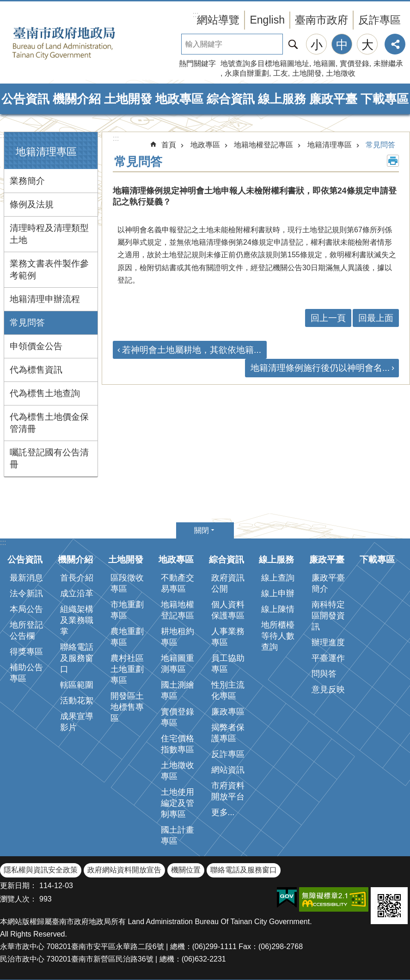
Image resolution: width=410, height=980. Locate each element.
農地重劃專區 (127, 637)
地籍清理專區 (46, 152)
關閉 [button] (202, 530)
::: (3, 136)
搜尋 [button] (293, 44)
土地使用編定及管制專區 (177, 803)
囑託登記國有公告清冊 (49, 458)
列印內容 (393, 161)
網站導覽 (218, 20)
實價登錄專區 (177, 717)
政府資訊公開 (228, 583)
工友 (281, 73)
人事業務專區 (228, 637)
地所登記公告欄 (26, 630)
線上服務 (282, 99)
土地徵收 (341, 73)
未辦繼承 (388, 64)
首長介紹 (77, 578)
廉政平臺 (333, 99)
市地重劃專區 (127, 610)
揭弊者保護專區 (228, 733)
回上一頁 (328, 318)
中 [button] (342, 45)
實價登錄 (355, 64)
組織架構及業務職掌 (77, 620)
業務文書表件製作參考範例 (49, 269)
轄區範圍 (77, 685)
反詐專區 (379, 20)
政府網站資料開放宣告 (124, 870)
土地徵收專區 (177, 771)
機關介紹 (77, 99)
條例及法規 (32, 204)
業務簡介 (27, 181)
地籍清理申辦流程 (45, 299)
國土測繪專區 (177, 690)
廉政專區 (228, 712)
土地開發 (307, 73)
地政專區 (179, 99)
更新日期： (18, 886)
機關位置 (186, 870)
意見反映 (328, 690)
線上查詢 (278, 578)
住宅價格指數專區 (177, 744)
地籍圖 (324, 64)
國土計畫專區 (177, 835)
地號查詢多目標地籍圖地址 (265, 64)
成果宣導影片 (77, 722)
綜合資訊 (231, 99)
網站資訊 (228, 770)
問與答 (324, 674)
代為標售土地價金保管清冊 (49, 423)
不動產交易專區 (177, 583)
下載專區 (385, 99)
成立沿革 (77, 593)
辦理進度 (328, 642)
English (267, 20)
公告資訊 (25, 99)
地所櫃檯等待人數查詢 (278, 636)
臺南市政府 (321, 20)
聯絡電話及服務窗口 (77, 658)
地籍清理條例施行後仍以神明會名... (320, 368)
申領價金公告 (36, 346)
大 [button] (367, 45)
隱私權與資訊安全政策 (41, 870)
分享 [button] (395, 44)
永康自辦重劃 (247, 73)
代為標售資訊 (36, 370)
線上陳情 (278, 609)
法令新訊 (26, 593)
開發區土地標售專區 (127, 707)
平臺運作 (328, 658)
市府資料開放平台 (228, 791)
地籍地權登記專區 (263, 145)
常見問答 (27, 323)
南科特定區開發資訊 (328, 616)
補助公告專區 (26, 673)
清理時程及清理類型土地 (49, 234)
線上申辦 (278, 593)
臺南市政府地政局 (79, 43)
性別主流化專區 (228, 690)
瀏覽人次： (18, 899)
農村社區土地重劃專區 (127, 669)
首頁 (169, 145)
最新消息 (26, 578)
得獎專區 (26, 652)
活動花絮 (77, 701)
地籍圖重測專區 (177, 664)
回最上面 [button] (376, 318)
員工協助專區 (228, 664)
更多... (223, 812)
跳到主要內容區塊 (5, 5)
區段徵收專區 (127, 583)
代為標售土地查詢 (45, 393)
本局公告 (26, 609)
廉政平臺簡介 (328, 583)
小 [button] (317, 45)
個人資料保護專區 (228, 610)
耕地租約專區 (177, 637)
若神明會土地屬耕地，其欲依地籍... (192, 350)
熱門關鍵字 (197, 64)
